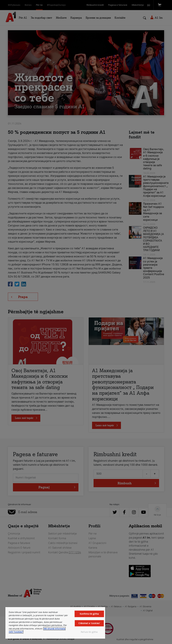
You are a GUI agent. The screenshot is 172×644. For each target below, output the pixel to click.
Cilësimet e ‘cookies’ (89, 623)
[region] (55, 623)
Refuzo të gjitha (89, 632)
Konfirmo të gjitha (89, 614)
